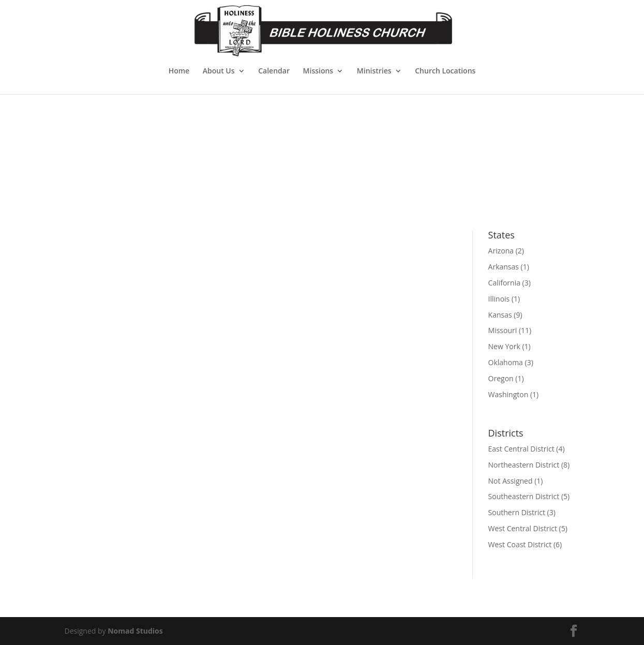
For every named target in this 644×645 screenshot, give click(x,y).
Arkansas (504, 267)
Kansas (500, 315)
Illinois (499, 299)
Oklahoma (506, 362)
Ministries (374, 71)
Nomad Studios (135, 631)
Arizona (501, 251)
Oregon (501, 378)
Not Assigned (511, 481)
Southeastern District (524, 496)
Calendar (274, 71)
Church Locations (445, 71)
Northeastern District (524, 465)
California (504, 283)
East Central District (521, 449)
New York (504, 346)
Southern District (517, 512)
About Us (219, 71)
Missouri (503, 330)
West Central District (523, 528)
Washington (508, 394)
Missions (318, 71)
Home (179, 71)
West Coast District (520, 544)
